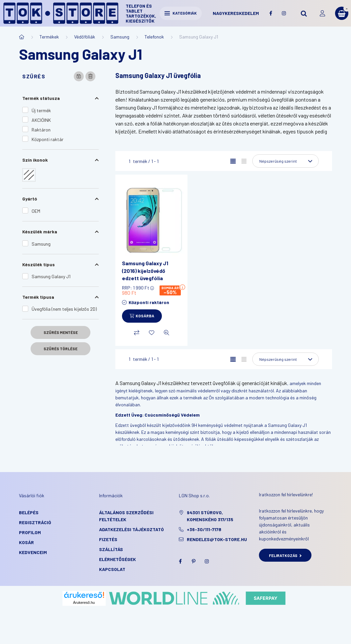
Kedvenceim (33, 552)
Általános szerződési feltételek (126, 516)
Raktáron (41, 130)
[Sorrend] (286, 161)
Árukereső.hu (84, 603)
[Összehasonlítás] (137, 333)
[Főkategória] (22, 37)
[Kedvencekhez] (152, 333)
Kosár (26, 542)
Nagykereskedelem (236, 13)
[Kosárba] (142, 316)
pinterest (193, 561)
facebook (271, 13)
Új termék (41, 110)
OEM (36, 211)
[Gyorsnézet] (167, 333)
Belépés (29, 512)
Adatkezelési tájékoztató (131, 529)
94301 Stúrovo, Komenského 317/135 (210, 516)
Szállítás (111, 549)
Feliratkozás (285, 555)
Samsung (120, 37)
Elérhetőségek (117, 559)
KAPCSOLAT (112, 569)
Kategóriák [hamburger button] (181, 13)
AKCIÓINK (41, 120)
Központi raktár (48, 139)
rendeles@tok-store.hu (217, 539)
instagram (284, 13)
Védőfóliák (85, 37)
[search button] (304, 13)
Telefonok (154, 37)
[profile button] (322, 13)
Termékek (49, 37)
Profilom (30, 532)
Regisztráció (35, 522)
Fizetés (108, 539)
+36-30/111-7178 (204, 529)
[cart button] (342, 13)
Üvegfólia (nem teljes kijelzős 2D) (64, 309)
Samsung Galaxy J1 (51, 276)
